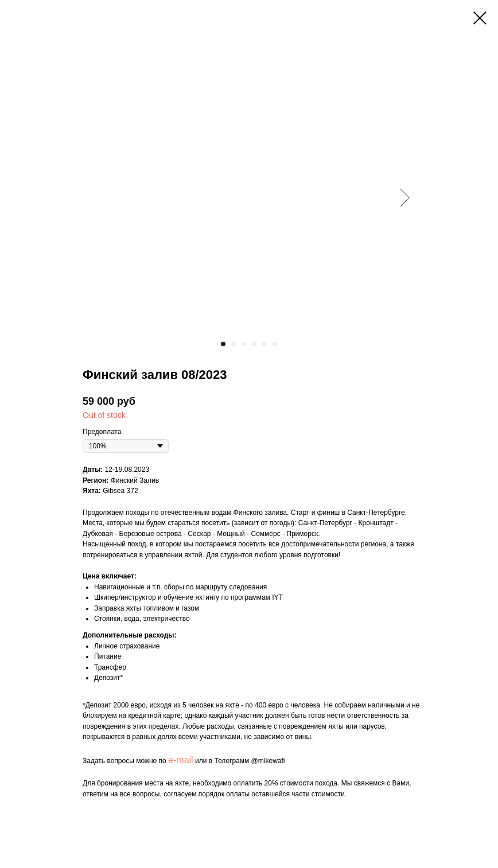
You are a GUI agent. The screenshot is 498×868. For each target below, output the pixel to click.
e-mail (181, 760)
